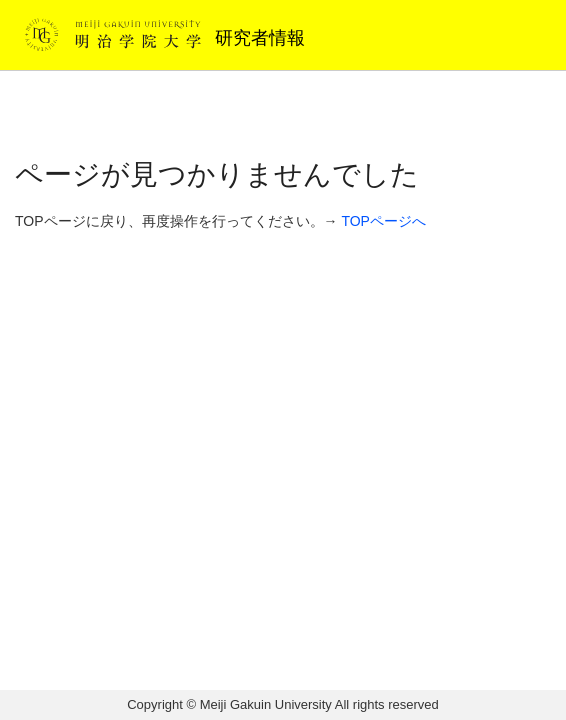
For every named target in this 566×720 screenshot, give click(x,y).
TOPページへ (383, 221)
